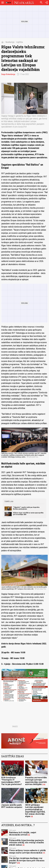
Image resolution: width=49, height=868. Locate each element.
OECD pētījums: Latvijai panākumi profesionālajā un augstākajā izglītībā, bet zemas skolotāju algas (35, 810)
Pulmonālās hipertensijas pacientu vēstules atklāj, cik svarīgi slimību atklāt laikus (26, 843)
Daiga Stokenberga (8, 74)
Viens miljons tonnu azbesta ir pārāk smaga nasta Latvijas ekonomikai (27, 851)
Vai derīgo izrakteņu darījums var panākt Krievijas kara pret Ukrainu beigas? (27, 860)
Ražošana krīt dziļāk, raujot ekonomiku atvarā (23, 834)
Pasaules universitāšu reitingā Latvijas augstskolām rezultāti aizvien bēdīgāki (36, 781)
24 (18, 863)
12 (44, 784)
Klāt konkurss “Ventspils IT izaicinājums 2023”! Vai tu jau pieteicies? (12, 781)
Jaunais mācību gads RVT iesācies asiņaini (12, 806)
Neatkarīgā (10, 42)
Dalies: (15, 726)
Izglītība (20, 42)
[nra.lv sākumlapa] (8, 3)
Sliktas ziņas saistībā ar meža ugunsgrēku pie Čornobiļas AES (28, 514)
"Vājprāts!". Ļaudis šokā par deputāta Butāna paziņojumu (26, 508)
